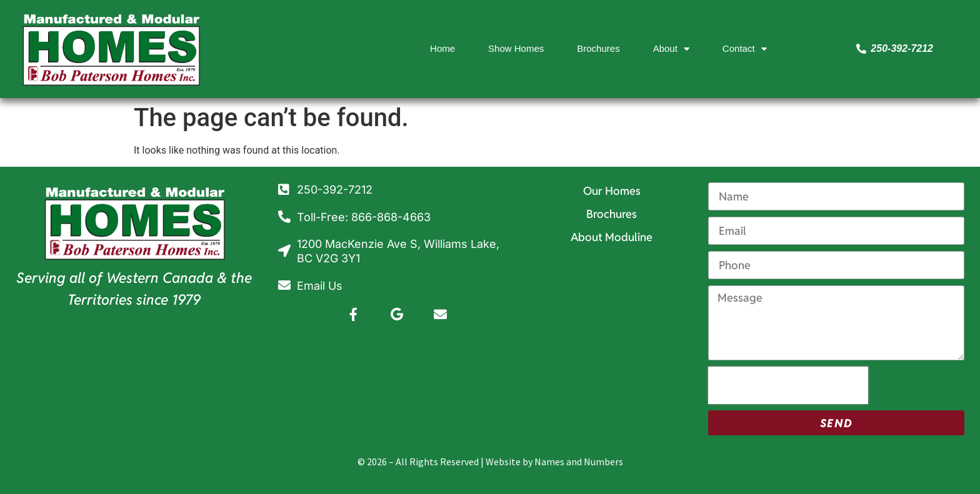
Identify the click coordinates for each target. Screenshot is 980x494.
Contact (745, 49)
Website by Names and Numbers (554, 462)
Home (442, 48)
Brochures (598, 48)
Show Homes (516, 48)
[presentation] (788, 385)
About (671, 49)
